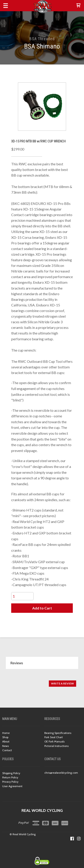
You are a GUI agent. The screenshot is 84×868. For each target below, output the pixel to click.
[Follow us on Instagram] (79, 839)
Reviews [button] (17, 663)
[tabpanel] (42, 681)
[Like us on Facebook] (72, 839)
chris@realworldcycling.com (61, 773)
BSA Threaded (42, 39)
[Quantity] (22, 596)
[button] (78, 6)
